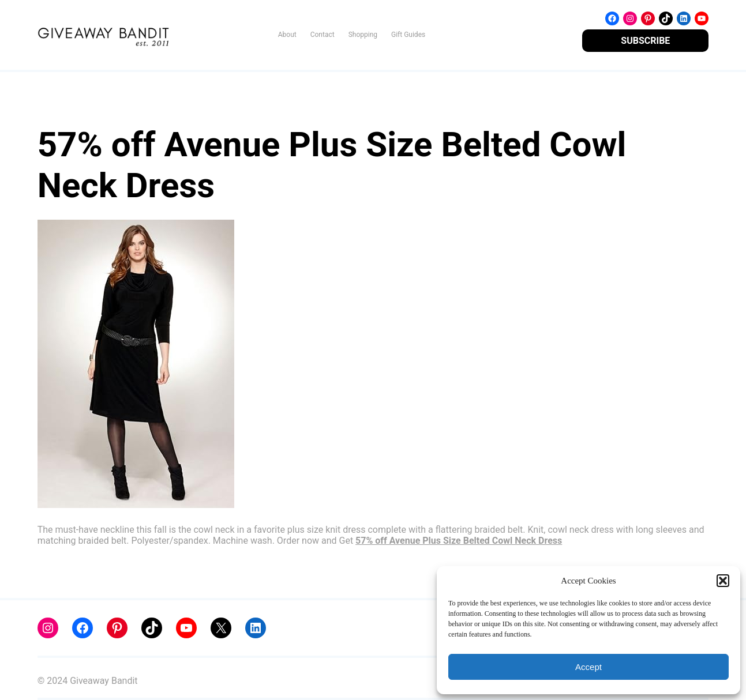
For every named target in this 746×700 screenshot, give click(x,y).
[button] (723, 581)
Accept (588, 667)
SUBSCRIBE (645, 41)
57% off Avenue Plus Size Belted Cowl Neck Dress (459, 541)
